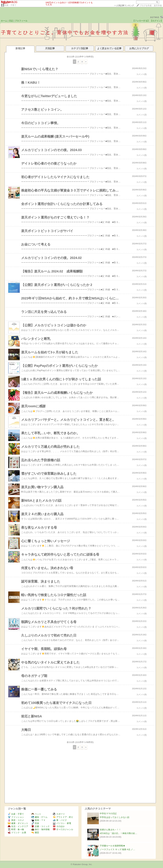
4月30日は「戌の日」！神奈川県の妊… (119, 833)
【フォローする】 (141, 21)
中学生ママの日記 (108, 813)
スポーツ (59, 814)
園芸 (35, 833)
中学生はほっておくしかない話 (115, 817)
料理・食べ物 (16, 829)
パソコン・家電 (62, 823)
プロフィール (21, 21)
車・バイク (60, 820)
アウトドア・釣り (63, 817)
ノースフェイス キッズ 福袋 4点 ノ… (117, 849)
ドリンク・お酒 (17, 833)
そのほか (59, 826)
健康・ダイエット (18, 823)
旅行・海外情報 (41, 829)
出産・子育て (10, 5)
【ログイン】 (156, 21)
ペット (36, 814)
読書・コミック (41, 826)
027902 (155, 17)
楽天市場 (158, 6)
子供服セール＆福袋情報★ (112, 846)
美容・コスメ (16, 820)
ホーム (4, 21)
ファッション (16, 817)
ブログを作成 (146, 6)
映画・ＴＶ (38, 820)
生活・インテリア (18, 826)
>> (124, 6)
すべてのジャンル (63, 829)
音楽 (35, 823)
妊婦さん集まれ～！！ (110, 830)
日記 (11, 21)
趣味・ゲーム (39, 817)
